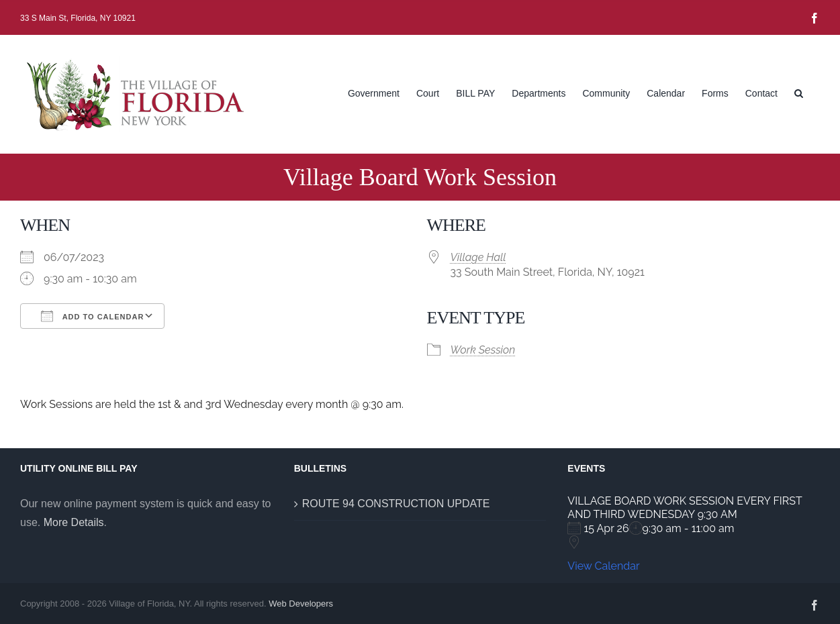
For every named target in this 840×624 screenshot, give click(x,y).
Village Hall (478, 257)
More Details (74, 522)
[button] (799, 92)
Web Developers (301, 604)
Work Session (483, 350)
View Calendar (603, 566)
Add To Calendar (92, 316)
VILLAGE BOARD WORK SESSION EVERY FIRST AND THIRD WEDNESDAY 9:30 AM (685, 508)
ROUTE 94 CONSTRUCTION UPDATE (396, 504)
